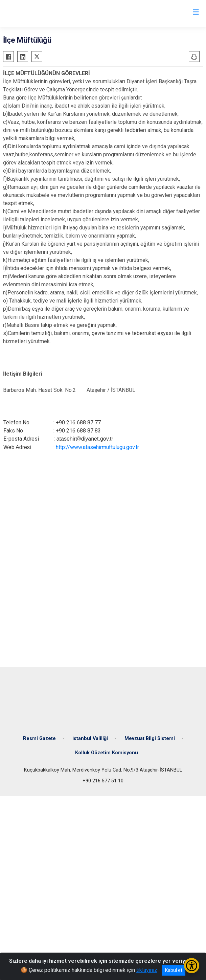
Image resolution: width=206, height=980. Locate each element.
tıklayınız (147, 970)
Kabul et (174, 970)
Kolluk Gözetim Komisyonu (107, 753)
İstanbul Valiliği (90, 739)
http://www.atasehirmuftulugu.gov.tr (97, 447)
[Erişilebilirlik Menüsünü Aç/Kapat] (192, 966)
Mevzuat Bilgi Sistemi (150, 739)
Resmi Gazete (39, 739)
